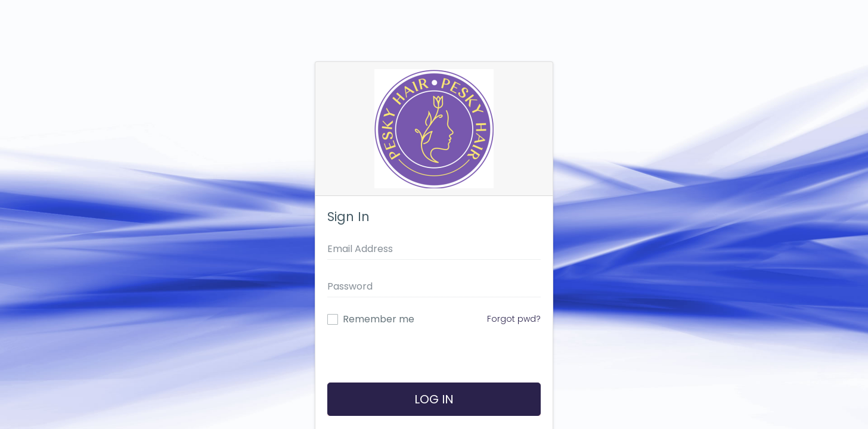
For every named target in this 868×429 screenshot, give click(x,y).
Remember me (379, 319)
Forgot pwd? (514, 319)
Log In (434, 399)
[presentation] (432, 360)
